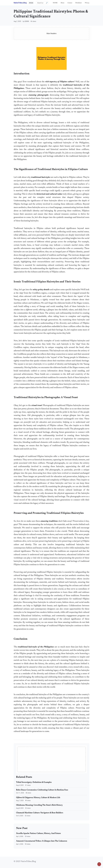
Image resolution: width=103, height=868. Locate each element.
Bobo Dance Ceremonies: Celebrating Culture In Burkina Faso (42, 790)
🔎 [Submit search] (47, 3)
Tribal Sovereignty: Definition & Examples (34, 782)
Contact (70, 3)
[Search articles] (42, 3)
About (62, 3)
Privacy (87, 3)
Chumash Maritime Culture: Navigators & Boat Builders (40, 813)
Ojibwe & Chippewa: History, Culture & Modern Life (38, 798)
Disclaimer (79, 3)
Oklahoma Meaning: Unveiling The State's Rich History (39, 805)
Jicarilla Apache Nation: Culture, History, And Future (38, 833)
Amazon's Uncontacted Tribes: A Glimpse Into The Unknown (42, 841)
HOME (55, 3)
